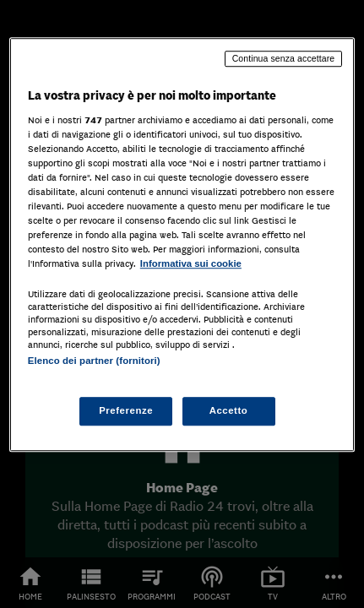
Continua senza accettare (284, 58)
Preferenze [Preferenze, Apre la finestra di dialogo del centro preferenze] (126, 410)
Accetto (229, 410)
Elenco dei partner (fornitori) (94, 361)
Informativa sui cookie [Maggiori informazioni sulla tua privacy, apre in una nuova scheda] (191, 263)
